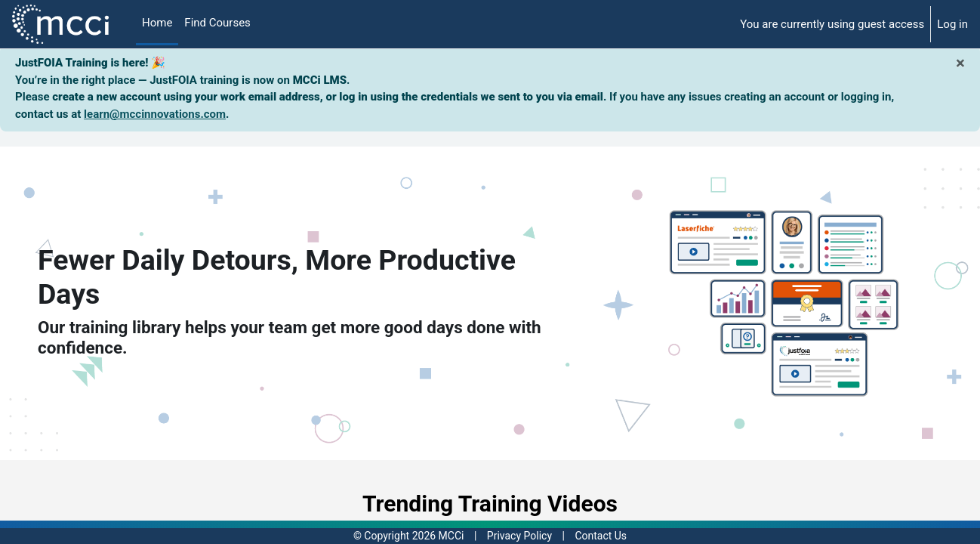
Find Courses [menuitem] (217, 23)
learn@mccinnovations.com (155, 114)
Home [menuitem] (157, 23)
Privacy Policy (519, 536)
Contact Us (601, 536)
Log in (952, 24)
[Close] (960, 63)
